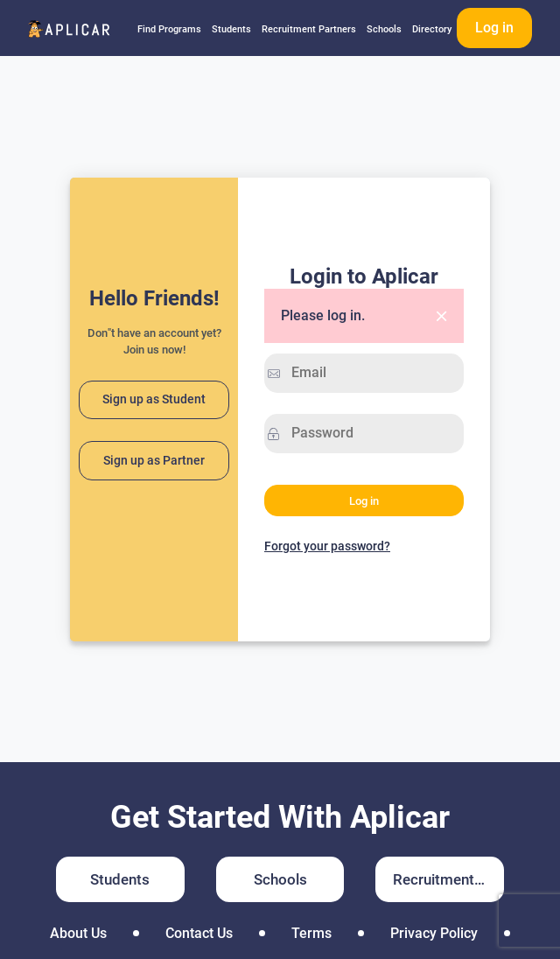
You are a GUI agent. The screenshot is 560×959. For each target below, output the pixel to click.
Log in (494, 28)
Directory (432, 29)
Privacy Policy (434, 933)
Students (231, 29)
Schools (384, 29)
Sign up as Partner (154, 461)
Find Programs (169, 29)
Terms (311, 933)
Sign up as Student (154, 399)
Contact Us (199, 933)
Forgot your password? (327, 546)
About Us (78, 933)
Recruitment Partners (309, 29)
